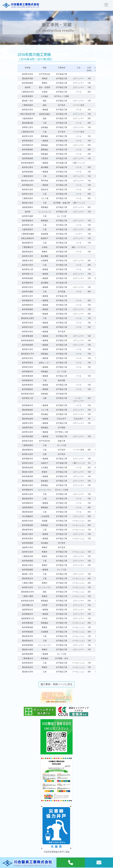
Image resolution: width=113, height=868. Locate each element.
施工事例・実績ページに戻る (56, 684)
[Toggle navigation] (106, 5)
